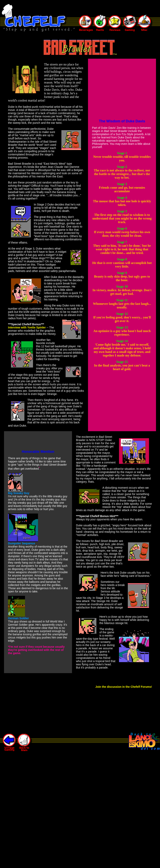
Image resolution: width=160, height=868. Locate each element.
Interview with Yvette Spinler (27, 327)
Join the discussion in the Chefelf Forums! (124, 687)
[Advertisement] (87, 8)
